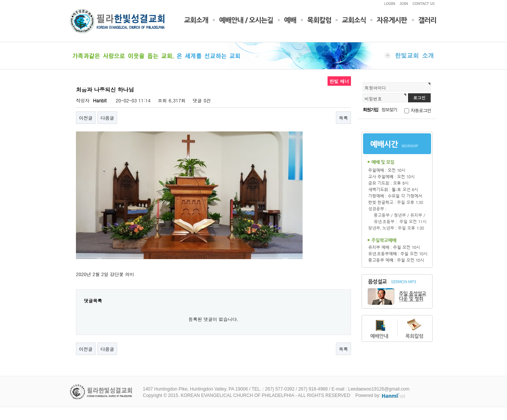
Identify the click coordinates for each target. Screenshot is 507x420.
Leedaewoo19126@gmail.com (379, 389)
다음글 (107, 118)
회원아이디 (375, 88)
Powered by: (381, 395)
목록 (343, 118)
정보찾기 (389, 109)
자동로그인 (421, 110)
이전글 (86, 118)
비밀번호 (373, 99)
